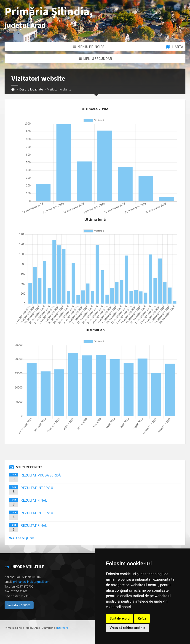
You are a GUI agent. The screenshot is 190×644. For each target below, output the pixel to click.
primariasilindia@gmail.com (32, 582)
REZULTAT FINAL (34, 500)
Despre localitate (31, 89)
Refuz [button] (142, 618)
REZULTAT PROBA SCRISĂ (41, 475)
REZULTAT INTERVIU (37, 488)
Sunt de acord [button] (120, 618)
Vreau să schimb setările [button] (127, 628)
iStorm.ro (63, 628)
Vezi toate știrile (22, 538)
